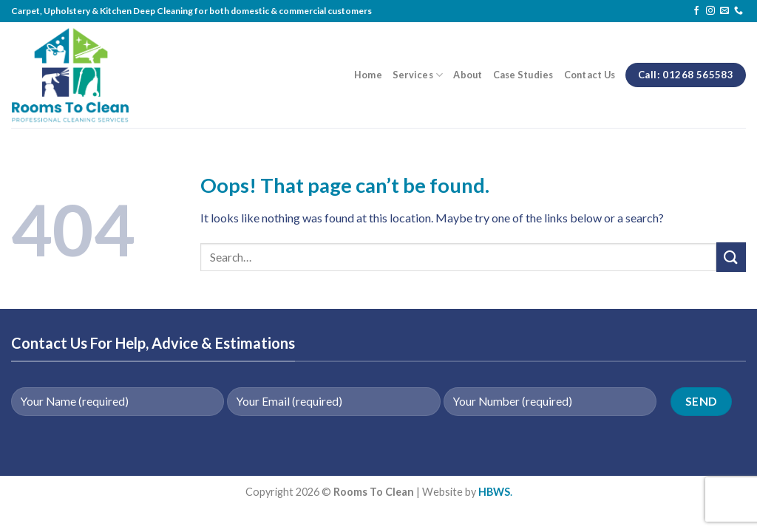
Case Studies (523, 75)
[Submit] (731, 257)
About (468, 75)
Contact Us (590, 75)
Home (368, 75)
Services (418, 75)
